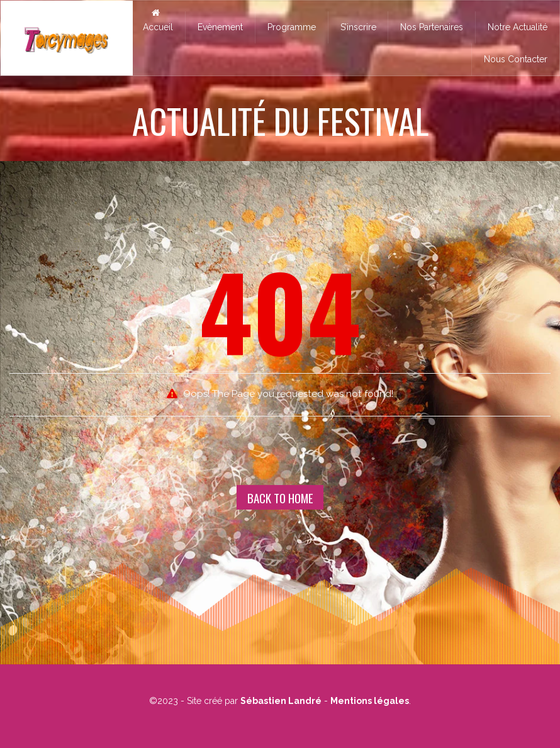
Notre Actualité (518, 27)
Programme (292, 27)
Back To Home (280, 498)
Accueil (155, 20)
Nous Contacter (516, 59)
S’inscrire (358, 27)
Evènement (220, 27)
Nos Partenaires (432, 27)
